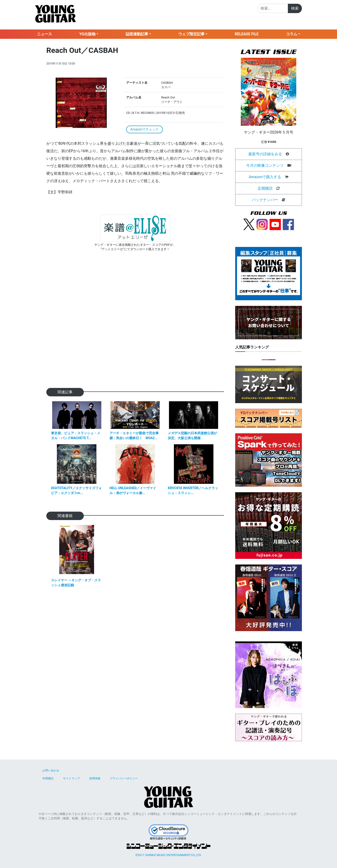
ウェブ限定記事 (191, 34)
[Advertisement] (135, 327)
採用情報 (95, 778)
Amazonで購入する (265, 177)
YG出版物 (87, 34)
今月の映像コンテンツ (265, 165)
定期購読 (265, 188)
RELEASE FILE (247, 34)
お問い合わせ (51, 770)
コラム (292, 34)
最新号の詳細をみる (265, 154)
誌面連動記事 (137, 34)
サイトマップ (71, 778)
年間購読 (48, 778)
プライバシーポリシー (124, 778)
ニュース (44, 34)
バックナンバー (265, 200)
